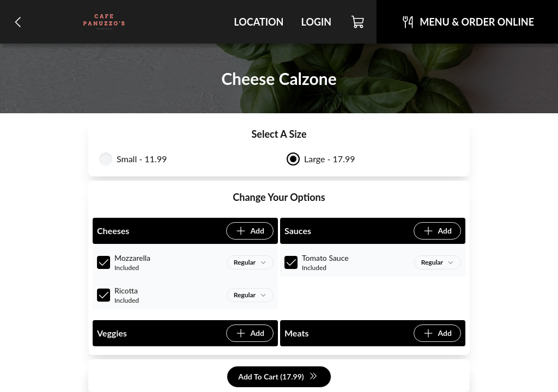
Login (316, 22)
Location (259, 22)
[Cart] (358, 22)
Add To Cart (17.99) (278, 377)
